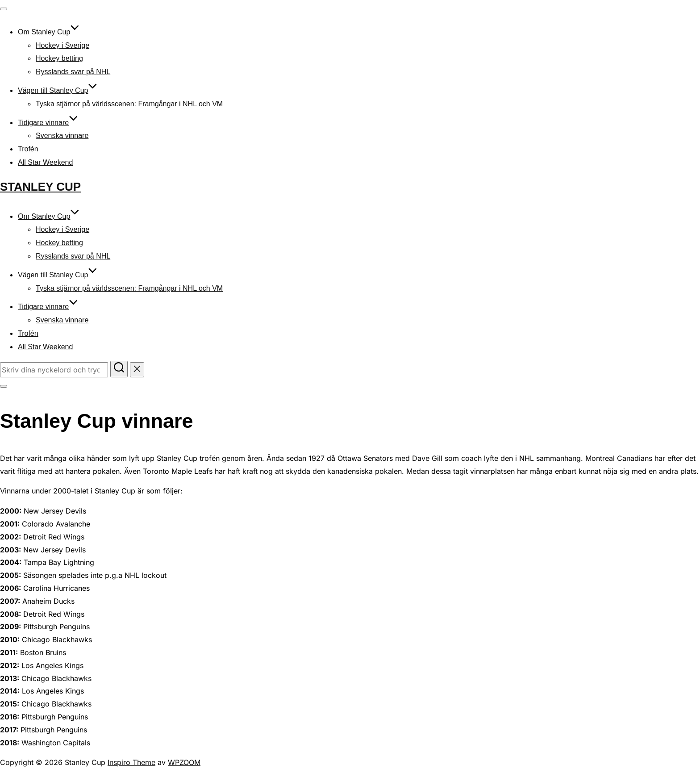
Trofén (28, 149)
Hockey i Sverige (62, 45)
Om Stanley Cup (49, 32)
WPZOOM (184, 762)
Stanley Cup (40, 187)
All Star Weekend (45, 162)
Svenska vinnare (62, 136)
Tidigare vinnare (48, 123)
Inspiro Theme (131, 762)
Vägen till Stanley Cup (58, 90)
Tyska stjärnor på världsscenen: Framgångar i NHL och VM (129, 104)
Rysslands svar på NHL (73, 72)
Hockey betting (59, 58)
